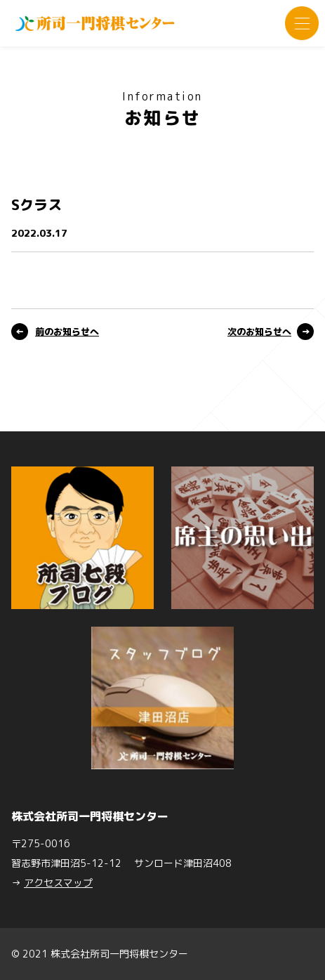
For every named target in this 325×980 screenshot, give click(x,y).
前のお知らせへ (67, 332)
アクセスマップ (58, 883)
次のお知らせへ (259, 332)
